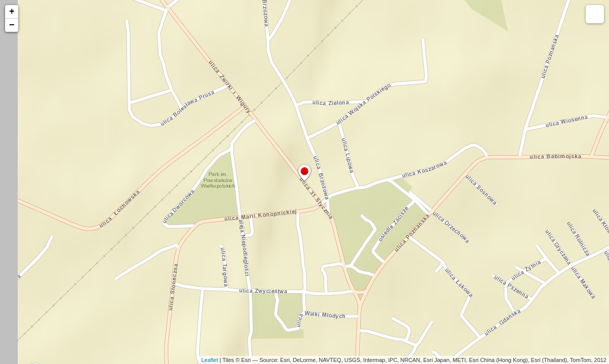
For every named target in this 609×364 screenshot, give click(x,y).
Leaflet (210, 360)
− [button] (12, 25)
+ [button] (12, 12)
